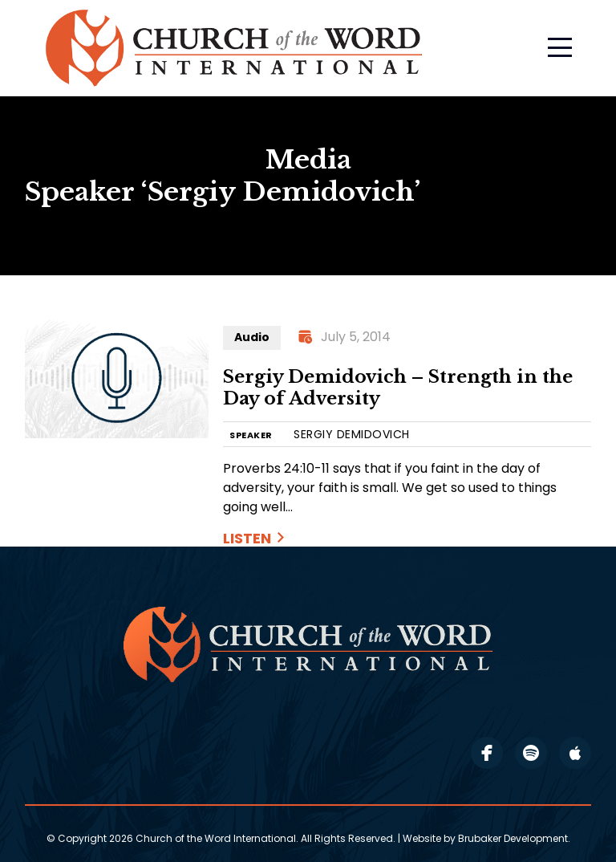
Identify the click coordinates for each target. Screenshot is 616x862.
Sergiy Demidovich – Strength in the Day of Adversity (398, 388)
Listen (247, 538)
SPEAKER (251, 435)
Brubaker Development (513, 838)
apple (575, 753)
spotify (531, 753)
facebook (487, 753)
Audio (252, 337)
